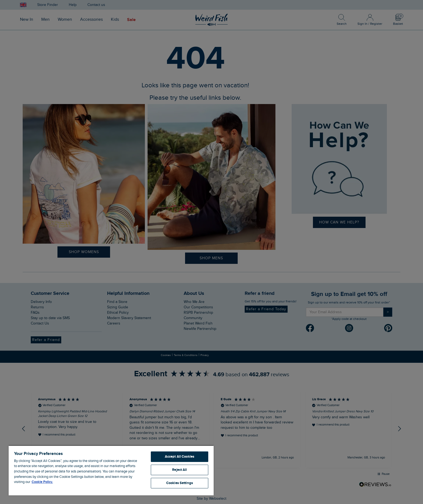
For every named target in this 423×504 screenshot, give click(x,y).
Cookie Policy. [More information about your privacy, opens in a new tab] (42, 482)
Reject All (179, 470)
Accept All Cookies (180, 457)
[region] (111, 470)
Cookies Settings (180, 483)
